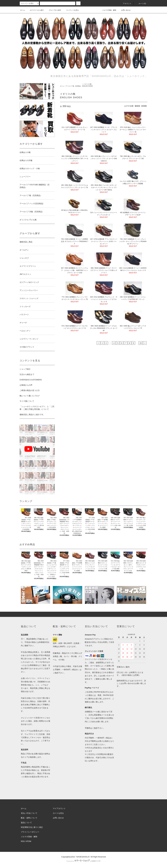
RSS (23, 841)
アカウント (126, 4)
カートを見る (58, 813)
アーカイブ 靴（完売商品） (74, 86)
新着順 (144, 106)
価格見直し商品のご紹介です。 (32, 415)
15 (141, 343)
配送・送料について (29, 818)
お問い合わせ (124, 10)
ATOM (29, 841)
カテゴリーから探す (35, 10)
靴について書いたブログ (30, 396)
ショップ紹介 (25, 369)
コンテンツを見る (71, 10)
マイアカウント (59, 808)
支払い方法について (29, 813)
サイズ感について (27, 401)
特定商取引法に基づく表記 (32, 827)
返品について (26, 823)
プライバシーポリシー (30, 832)
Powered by (83, 861)
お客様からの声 (26, 385)
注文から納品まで (27, 374)
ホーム (23, 10)
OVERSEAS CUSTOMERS (31, 380)
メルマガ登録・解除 (108, 10)
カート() (141, 4)
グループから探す (53, 10)
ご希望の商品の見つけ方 (30, 390)
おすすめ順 (129, 106)
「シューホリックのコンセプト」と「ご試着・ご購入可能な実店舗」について (37, 408)
